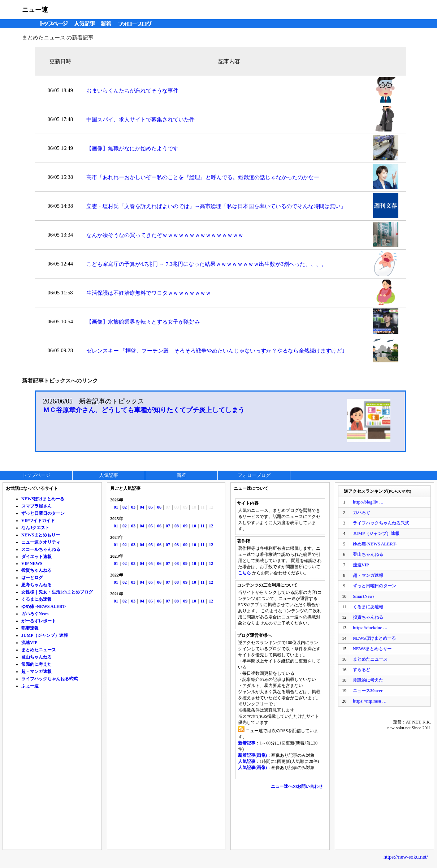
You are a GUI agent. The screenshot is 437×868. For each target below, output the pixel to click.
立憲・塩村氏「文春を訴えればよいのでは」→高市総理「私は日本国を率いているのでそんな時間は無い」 (216, 206)
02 (125, 507)
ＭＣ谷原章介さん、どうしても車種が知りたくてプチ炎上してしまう (144, 410)
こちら (245, 573)
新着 (107, 24)
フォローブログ (137, 24)
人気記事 (85, 24)
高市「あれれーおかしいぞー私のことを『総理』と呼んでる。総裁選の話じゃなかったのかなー (203, 177)
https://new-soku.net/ (406, 857)
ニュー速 (35, 10)
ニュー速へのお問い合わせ (297, 786)
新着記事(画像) (252, 755)
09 (185, 526)
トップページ (52, 24)
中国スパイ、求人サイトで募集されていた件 (140, 120)
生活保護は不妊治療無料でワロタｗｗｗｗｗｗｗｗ (149, 293)
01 (116, 507)
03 (133, 507)
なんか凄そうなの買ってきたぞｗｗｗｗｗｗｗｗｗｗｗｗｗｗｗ (165, 235)
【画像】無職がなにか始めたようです (132, 148)
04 (142, 507)
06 (159, 507)
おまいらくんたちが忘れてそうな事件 (132, 91)
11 (202, 526)
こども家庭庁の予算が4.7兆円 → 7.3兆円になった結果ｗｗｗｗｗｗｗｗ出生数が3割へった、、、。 (207, 264)
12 (211, 526)
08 (177, 526)
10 (194, 526)
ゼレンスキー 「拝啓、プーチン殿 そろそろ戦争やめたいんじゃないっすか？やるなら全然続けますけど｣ (216, 351)
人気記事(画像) (252, 768)
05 (151, 507)
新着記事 (247, 743)
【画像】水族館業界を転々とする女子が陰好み (143, 322)
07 (168, 526)
